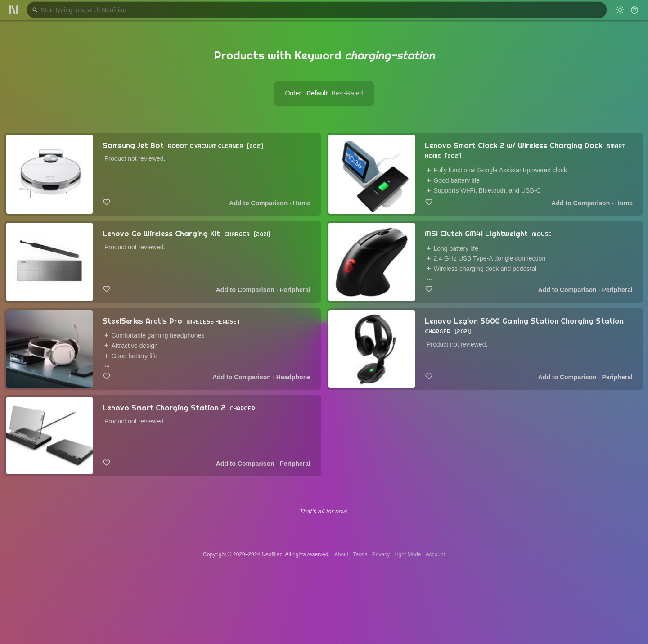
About (341, 554)
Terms (360, 554)
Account (435, 554)
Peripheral (295, 290)
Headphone (293, 377)
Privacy (381, 554)
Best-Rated (347, 93)
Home (302, 203)
